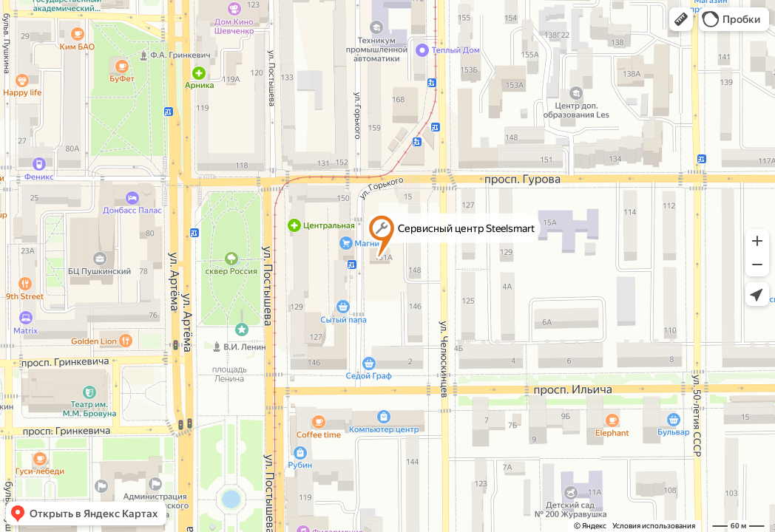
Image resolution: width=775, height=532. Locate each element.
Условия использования (654, 526)
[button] (681, 19)
